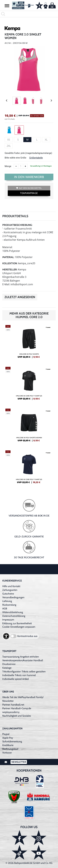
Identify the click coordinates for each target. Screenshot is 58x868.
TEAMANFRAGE (29, 193)
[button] (7, 6)
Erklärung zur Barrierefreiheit (17, 623)
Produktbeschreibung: (17, 225)
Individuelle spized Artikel (16, 679)
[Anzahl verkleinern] (16, 166)
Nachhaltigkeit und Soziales (17, 716)
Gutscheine (8, 594)
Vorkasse (7, 753)
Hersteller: (10, 270)
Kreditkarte (8, 745)
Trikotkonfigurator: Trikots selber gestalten (24, 672)
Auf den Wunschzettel (29, 188)
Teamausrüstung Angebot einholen (21, 657)
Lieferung (7, 601)
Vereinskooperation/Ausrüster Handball (23, 660)
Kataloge (7, 668)
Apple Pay (8, 738)
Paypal (6, 734)
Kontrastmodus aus (27, 636)
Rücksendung (9, 605)
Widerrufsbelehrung (13, 612)
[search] (29, 14)
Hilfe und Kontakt (11, 586)
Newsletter (8, 701)
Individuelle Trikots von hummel (19, 675)
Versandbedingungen (13, 597)
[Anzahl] (21, 166)
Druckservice (9, 664)
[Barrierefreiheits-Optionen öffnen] (6, 636)
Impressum (8, 620)
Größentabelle (36, 158)
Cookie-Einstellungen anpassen (19, 627)
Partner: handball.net (13, 705)
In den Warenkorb (29, 177)
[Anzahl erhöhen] (25, 166)
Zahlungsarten (10, 590)
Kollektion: (10, 263)
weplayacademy (11, 712)
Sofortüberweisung (12, 741)
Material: (8, 257)
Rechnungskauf (10, 749)
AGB (5, 609)
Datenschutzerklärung (14, 616)
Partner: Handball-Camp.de (17, 708)
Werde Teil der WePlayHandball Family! (23, 697)
